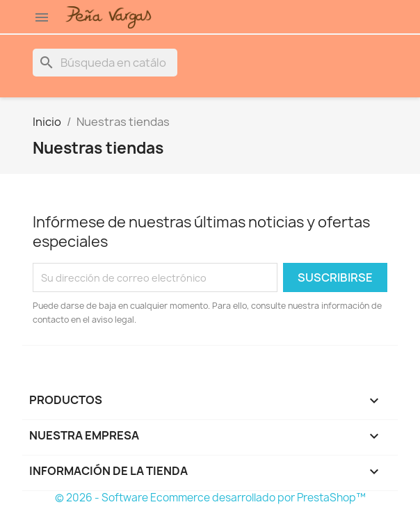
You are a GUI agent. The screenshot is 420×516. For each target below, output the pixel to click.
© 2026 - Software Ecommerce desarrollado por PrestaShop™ (210, 498)
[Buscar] (105, 63)
